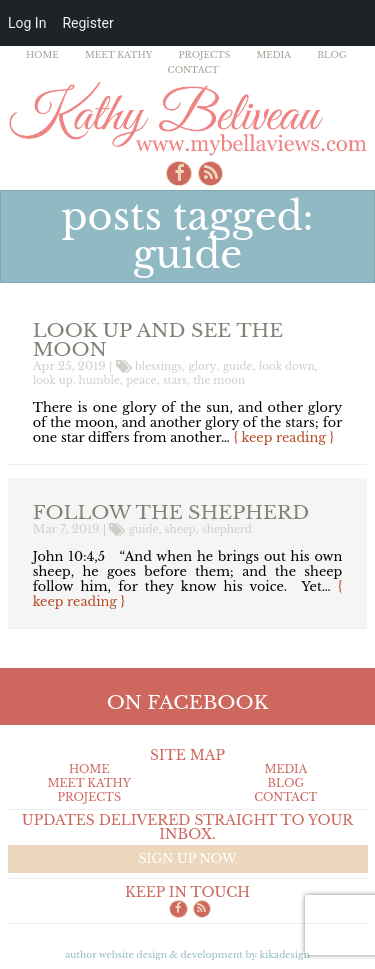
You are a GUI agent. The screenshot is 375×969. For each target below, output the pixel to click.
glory (203, 366)
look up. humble (76, 380)
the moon (219, 380)
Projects (205, 54)
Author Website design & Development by (187, 954)
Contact (193, 69)
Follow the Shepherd (171, 512)
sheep (180, 529)
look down (287, 366)
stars (175, 380)
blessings (158, 366)
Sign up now (187, 858)
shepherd (227, 529)
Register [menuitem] (87, 23)
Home (42, 54)
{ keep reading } (284, 437)
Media (273, 54)
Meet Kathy (119, 54)
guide (238, 366)
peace (141, 380)
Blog (332, 54)
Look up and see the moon (158, 339)
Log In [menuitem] (27, 23)
